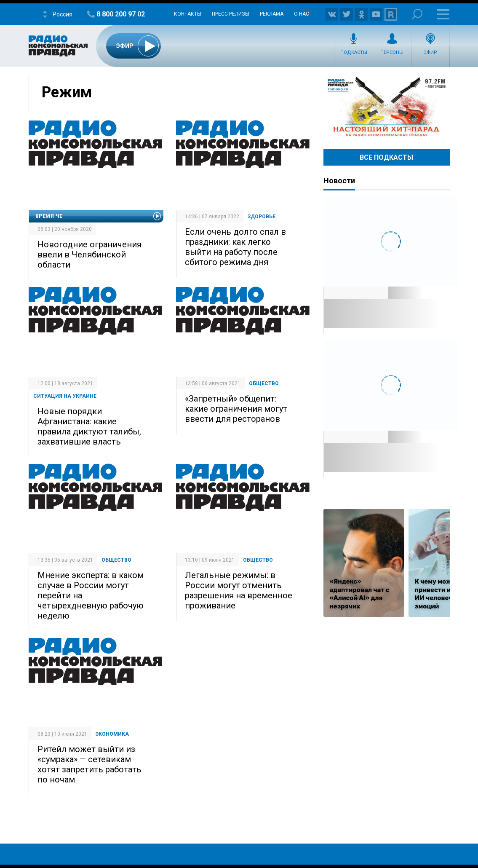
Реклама (272, 14)
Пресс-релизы (231, 14)
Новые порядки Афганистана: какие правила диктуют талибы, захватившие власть (89, 426)
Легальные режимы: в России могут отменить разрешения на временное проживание (239, 590)
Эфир (430, 52)
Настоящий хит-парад (387, 107)
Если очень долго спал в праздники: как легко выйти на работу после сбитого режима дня (235, 247)
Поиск (417, 14)
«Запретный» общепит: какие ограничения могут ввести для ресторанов (236, 409)
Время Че (49, 216)
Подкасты (354, 52)
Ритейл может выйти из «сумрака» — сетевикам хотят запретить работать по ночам (89, 764)
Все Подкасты (386, 157)
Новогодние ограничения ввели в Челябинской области (89, 255)
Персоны (392, 52)
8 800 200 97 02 (121, 14)
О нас (302, 14)
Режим (67, 92)
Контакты (188, 14)
